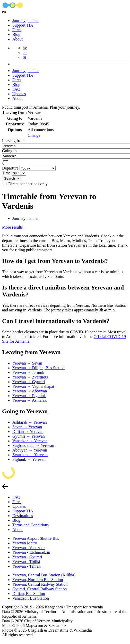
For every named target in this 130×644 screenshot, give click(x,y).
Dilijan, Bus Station (29, 594)
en (25, 53)
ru (24, 57)
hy (25, 48)
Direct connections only (28, 184)
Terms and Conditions (31, 525)
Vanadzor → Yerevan (30, 441)
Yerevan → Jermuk (28, 372)
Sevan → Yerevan (27, 427)
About (18, 39)
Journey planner (26, 21)
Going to (9, 151)
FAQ (16, 89)
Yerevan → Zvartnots (30, 377)
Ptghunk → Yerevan (29, 459)
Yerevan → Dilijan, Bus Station (38, 368)
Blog (16, 34)
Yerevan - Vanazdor (29, 548)
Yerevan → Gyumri (29, 382)
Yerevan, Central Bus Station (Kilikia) (44, 575)
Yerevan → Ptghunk (29, 396)
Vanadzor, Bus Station (31, 598)
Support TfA (23, 25)
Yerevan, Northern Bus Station (38, 580)
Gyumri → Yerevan (29, 436)
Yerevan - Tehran (27, 566)
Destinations (23, 516)
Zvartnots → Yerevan (30, 455)
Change (34, 135)
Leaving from (13, 141)
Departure (11, 168)
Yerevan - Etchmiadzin (31, 552)
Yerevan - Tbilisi (26, 562)
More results (12, 227)
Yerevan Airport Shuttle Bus (36, 538)
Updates (19, 94)
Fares (17, 30)
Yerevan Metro (25, 543)
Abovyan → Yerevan (30, 450)
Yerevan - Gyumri (27, 557)
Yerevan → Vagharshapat (33, 386)
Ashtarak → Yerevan (30, 422)
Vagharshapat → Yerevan (33, 445)
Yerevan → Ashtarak (29, 400)
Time (7, 173)
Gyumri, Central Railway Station (40, 589)
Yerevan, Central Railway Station (40, 584)
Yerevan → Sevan (27, 363)
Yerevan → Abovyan (30, 391)
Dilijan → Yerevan (28, 432)
